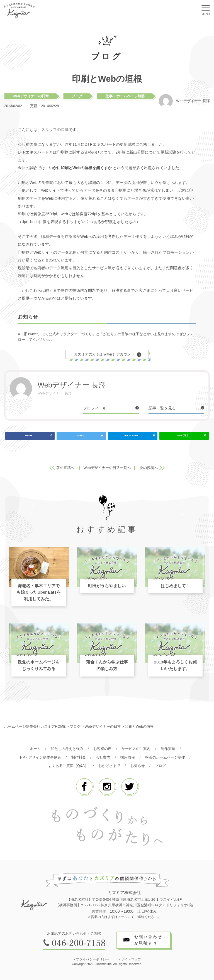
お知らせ (138, 766)
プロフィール (95, 408)
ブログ (77, 96)
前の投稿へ (65, 468)
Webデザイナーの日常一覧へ (107, 468)
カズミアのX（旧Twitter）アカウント (104, 354)
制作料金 (79, 757)
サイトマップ (131, 959)
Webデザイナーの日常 (31, 96)
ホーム (35, 749)
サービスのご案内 (136, 749)
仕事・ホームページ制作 (125, 96)
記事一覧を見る (162, 408)
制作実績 (168, 749)
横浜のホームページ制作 (165, 757)
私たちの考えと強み (67, 749)
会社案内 (103, 757)
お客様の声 (102, 749)
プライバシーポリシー (93, 959)
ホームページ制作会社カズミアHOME (35, 726)
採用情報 (128, 757)
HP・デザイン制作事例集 (41, 757)
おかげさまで (109, 766)
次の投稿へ (149, 468)
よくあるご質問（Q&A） (68, 766)
